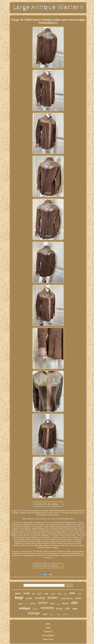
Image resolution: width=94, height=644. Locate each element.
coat (72, 593)
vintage (34, 613)
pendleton (66, 614)
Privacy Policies (48, 635)
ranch (45, 614)
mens (78, 598)
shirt (74, 603)
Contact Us (48, 632)
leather (53, 598)
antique (25, 608)
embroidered (67, 598)
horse (59, 614)
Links (48, 628)
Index (48, 624)
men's (18, 593)
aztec (79, 594)
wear (59, 594)
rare (75, 609)
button (33, 603)
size (68, 608)
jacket (43, 602)
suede (29, 598)
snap (46, 594)
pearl (59, 604)
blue (21, 604)
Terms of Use (48, 639)
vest (26, 604)
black (52, 603)
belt (33, 594)
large (19, 597)
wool (26, 593)
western (47, 608)
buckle (53, 594)
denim (40, 594)
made (65, 594)
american (52, 615)
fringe (59, 608)
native (35, 609)
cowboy (40, 598)
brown (65, 603)
